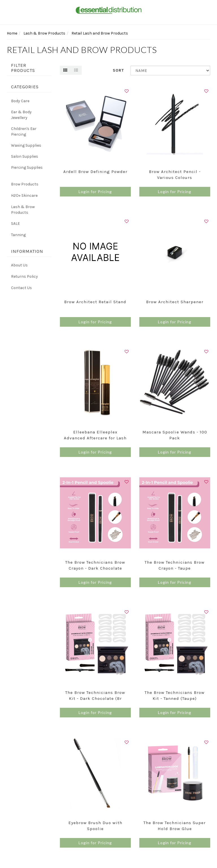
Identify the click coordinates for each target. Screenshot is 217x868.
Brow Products (25, 184)
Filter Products (23, 68)
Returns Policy (24, 276)
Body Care (20, 101)
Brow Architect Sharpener (175, 302)
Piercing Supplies (27, 167)
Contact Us (21, 288)
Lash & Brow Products (23, 210)
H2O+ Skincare (24, 195)
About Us (19, 265)
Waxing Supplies (26, 145)
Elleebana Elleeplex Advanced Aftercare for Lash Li (95, 438)
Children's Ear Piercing (24, 132)
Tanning (18, 235)
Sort (118, 70)
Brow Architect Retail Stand (95, 302)
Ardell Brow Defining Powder (95, 172)
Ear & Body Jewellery (21, 115)
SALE (15, 224)
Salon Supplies (25, 156)
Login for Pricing (95, 192)
